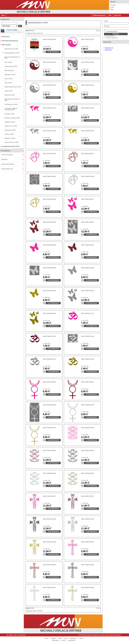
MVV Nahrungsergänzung (10, 41)
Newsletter (4, 159)
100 (41, 33)
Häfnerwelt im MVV (10, 130)
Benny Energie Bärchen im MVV (12, 58)
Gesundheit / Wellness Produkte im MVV (11, 109)
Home (3, 15)
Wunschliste (72, 640)
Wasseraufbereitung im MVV (13, 87)
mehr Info (45, 46)
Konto (63, 640)
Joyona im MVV (9, 134)
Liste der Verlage (12, 30)
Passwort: (107, 26)
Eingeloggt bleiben (111, 31)
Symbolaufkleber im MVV (12, 53)
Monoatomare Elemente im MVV (13, 100)
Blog (112, 10)
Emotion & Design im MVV (12, 118)
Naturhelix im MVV (10, 138)
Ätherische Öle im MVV (11, 49)
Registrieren (108, 50)
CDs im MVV (8, 62)
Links (112, 7)
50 (39, 33)
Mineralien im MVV (10, 75)
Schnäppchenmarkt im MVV (11, 146)
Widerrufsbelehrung (7, 169)
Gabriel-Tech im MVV (11, 126)
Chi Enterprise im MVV (11, 104)
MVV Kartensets (9, 71)
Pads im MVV (9, 79)
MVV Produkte (6, 45)
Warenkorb (56, 640)
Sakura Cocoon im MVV (12, 142)
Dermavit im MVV (10, 114)
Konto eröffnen (110, 36)
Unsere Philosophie (7, 155)
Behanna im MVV (10, 95)
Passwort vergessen (112, 38)
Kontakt (113, 5)
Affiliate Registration (99, 15)
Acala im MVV (9, 91)
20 (37, 33)
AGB (110, 15)
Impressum (118, 15)
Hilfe (60, 638)
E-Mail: (106, 21)
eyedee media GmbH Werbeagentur (111, 635)
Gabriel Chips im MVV (11, 66)
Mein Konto (107, 42)
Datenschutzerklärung (8, 164)
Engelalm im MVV (10, 122)
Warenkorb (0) (109, 48)
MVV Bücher (6, 37)
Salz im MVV (8, 83)
